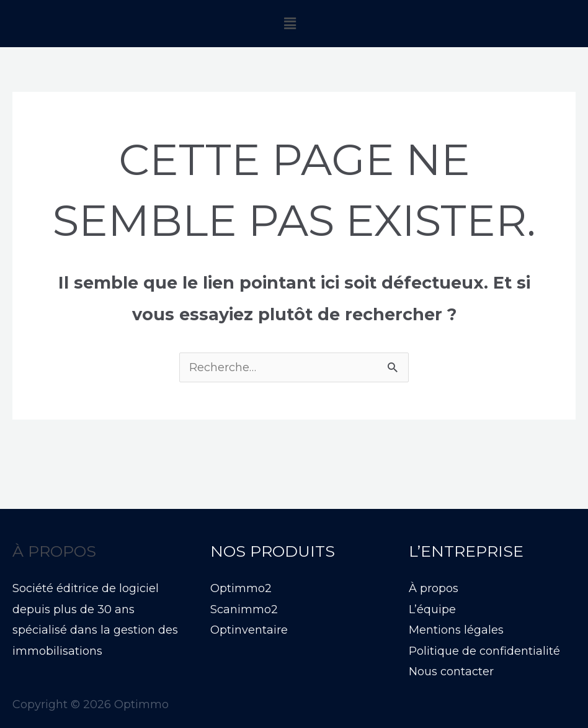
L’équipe (432, 609)
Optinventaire (249, 630)
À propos (434, 588)
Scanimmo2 (244, 609)
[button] (290, 24)
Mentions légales (456, 630)
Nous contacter (451, 672)
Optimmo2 (241, 588)
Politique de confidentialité (484, 651)
